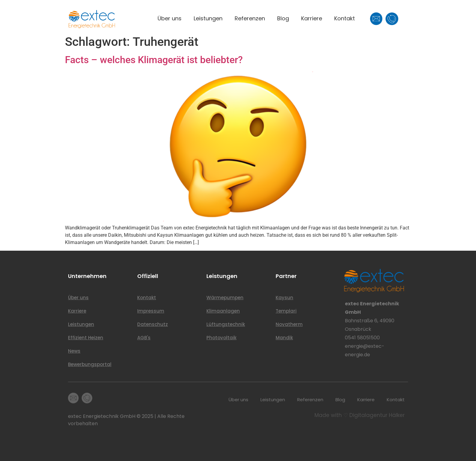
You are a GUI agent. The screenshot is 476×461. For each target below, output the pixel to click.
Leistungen (208, 18)
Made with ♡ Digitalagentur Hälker (360, 415)
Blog (283, 18)
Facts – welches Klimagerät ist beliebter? (154, 60)
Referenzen (250, 18)
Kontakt (345, 18)
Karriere (312, 18)
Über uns (170, 18)
